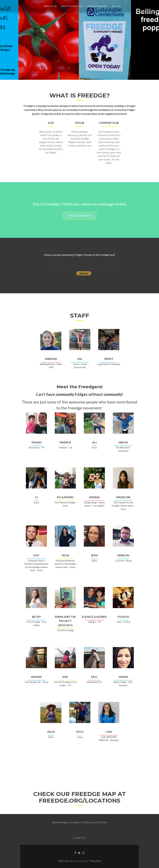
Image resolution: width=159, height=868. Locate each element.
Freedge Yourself (83, 216)
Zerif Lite (64, 861)
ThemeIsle (95, 861)
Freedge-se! (50, 6)
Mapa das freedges (72, 6)
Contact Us (79, 838)
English (116, 6)
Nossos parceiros (98, 6)
